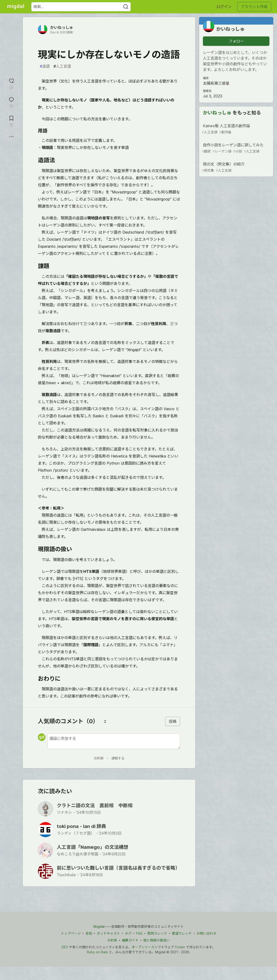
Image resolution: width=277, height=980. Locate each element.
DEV (65, 947)
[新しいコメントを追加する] (114, 741)
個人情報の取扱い (156, 940)
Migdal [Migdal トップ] (99, 926)
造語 (45, 66)
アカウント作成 (254, 7)
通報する (118, 758)
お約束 (99, 758)
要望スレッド (182, 933)
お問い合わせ (206, 933)
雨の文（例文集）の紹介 (236, 167)
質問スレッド (157, 933)
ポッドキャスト (108, 933)
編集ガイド (130, 940)
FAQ (139, 933)
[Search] (126, 7)
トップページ (71, 933)
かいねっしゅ (62, 27)
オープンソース (143, 947)
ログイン (224, 7)
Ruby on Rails (97, 952)
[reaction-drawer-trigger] (11, 83)
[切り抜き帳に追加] (11, 121)
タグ (128, 933)
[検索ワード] (81, 7)
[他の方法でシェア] (11, 137)
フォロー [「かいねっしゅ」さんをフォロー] (236, 41)
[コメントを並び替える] (105, 721)
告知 (89, 933)
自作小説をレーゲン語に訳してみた (236, 148)
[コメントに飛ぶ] (11, 102)
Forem (180, 947)
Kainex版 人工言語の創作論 (236, 129)
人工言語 (62, 66)
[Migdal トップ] (16, 7)
